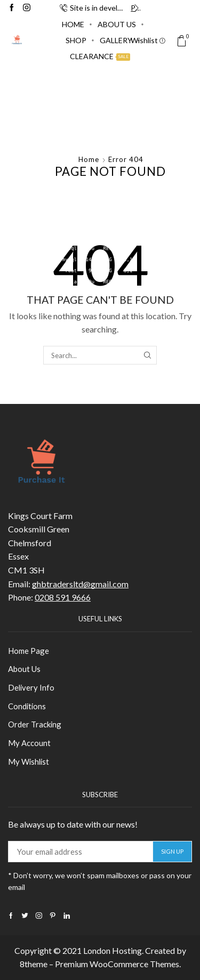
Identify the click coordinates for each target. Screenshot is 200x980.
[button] (63, 8)
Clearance (100, 56)
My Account (29, 743)
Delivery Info (31, 687)
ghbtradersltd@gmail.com (80, 584)
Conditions (27, 706)
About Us (117, 24)
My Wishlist (29, 762)
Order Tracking (35, 724)
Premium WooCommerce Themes (117, 964)
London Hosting (113, 950)
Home (73, 24)
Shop (76, 40)
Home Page (29, 651)
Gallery (116, 40)
